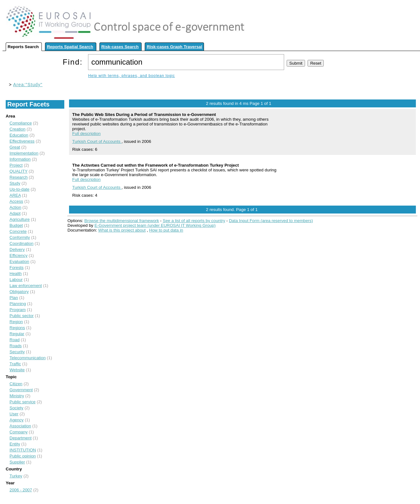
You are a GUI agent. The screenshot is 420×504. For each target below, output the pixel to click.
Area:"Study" (28, 85)
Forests (16, 268)
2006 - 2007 (21, 490)
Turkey (16, 476)
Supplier (17, 462)
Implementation (24, 153)
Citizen (16, 384)
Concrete (18, 231)
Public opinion (23, 456)
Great (15, 147)
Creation (17, 129)
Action (15, 207)
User (14, 414)
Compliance (21, 123)
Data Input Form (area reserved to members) (271, 221)
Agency (16, 420)
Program (18, 310)
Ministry (17, 396)
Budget (16, 225)
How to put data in (166, 230)
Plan (14, 298)
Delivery (17, 249)
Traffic (15, 364)
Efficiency (19, 255)
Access (16, 201)
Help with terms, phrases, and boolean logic (131, 76)
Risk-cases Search (120, 47)
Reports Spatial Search (70, 47)
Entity (15, 444)
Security (17, 352)
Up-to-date (19, 189)
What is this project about (122, 230)
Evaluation (19, 262)
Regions (17, 328)
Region (16, 322)
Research (19, 177)
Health (16, 274)
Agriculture (20, 219)
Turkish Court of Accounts (97, 141)
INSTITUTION (23, 450)
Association (20, 426)
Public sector (22, 316)
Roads (16, 346)
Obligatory (19, 292)
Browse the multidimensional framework (122, 221)
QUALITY (19, 171)
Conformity (20, 237)
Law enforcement (26, 286)
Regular (17, 334)
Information (20, 159)
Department (21, 438)
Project (16, 165)
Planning (18, 304)
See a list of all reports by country (194, 221)
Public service (22, 402)
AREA (15, 195)
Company (19, 432)
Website (17, 370)
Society (16, 408)
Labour (16, 280)
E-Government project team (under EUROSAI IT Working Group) (155, 225)
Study (15, 183)
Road (15, 340)
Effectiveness (22, 141)
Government (21, 390)
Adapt (15, 213)
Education (19, 135)
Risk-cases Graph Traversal (174, 47)
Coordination (22, 243)
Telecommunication (28, 358)
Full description (86, 134)
